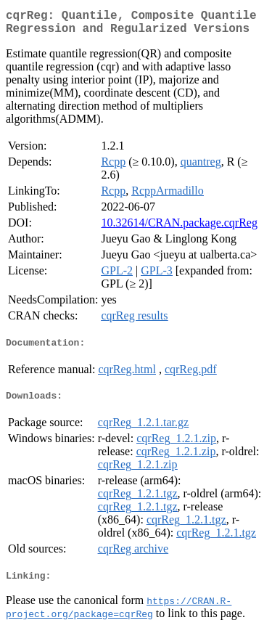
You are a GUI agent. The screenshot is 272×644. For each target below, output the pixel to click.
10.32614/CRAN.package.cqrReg (179, 228)
